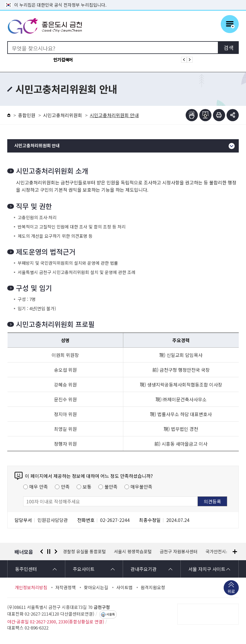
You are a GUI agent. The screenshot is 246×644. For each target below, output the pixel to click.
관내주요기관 (144, 569)
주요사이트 (84, 569)
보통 (87, 487)
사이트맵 (124, 587)
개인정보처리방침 (31, 587)
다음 (56, 552)
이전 (41, 552)
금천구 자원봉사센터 (179, 552)
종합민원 (27, 115)
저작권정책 (66, 587)
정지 (49, 552)
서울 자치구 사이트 (207, 569)
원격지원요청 (153, 587)
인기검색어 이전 (184, 60)
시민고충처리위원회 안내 (37, 146)
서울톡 (111, 614)
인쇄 (219, 115)
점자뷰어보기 (192, 115)
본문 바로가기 (123, 0)
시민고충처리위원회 (63, 115)
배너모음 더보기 (235, 552)
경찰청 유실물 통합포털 (85, 552)
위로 (231, 592)
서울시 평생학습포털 (133, 552)
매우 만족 (39, 487)
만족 (65, 487)
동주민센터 (26, 569)
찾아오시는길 (96, 587)
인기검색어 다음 (190, 60)
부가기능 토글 (233, 115)
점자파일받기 (205, 115)
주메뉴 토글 (230, 24)
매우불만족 (141, 487)
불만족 (111, 487)
